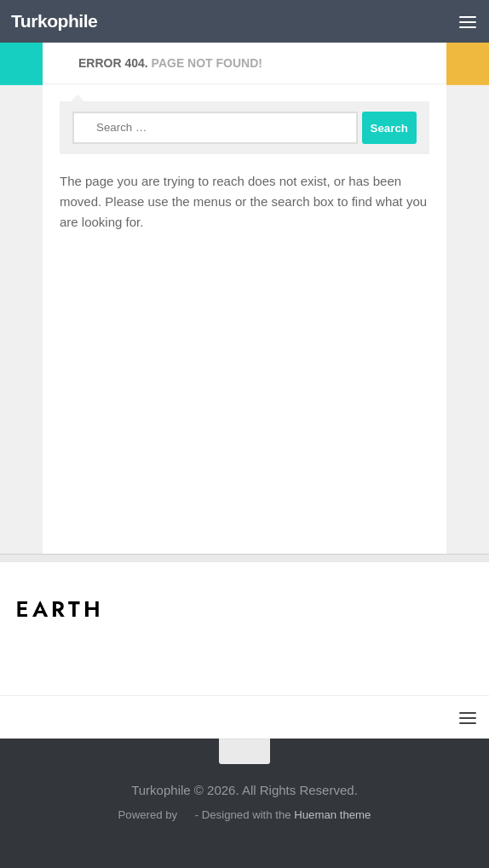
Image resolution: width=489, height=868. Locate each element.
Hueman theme (332, 815)
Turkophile (54, 21)
